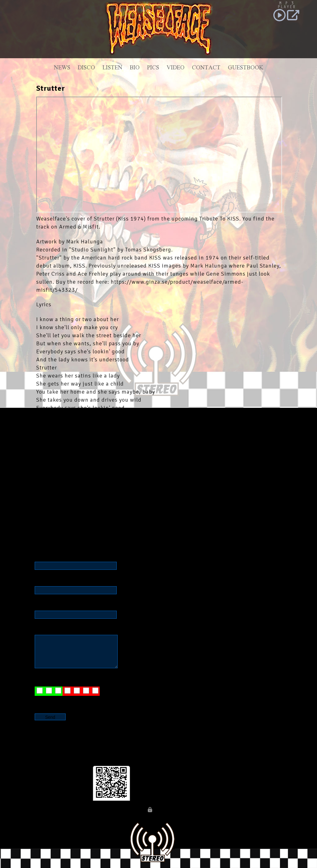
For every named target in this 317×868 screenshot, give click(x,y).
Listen (112, 68)
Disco (86, 68)
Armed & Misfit (79, 227)
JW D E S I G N (76, 701)
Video (176, 68)
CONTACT (214, 811)
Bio (135, 68)
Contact (206, 68)
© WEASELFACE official (119, 811)
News (62, 68)
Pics (153, 68)
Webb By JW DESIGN (178, 811)
